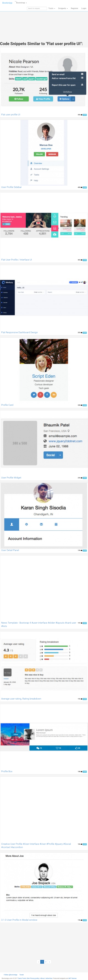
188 (80, 772)
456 (80, 115)
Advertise (49, 978)
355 (80, 333)
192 (80, 699)
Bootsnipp (7, 3)
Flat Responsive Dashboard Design (19, 332)
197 (80, 623)
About (42, 978)
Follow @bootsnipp (11, 975)
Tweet (22, 975)
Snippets (63, 8)
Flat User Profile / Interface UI (17, 260)
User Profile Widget (11, 478)
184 (80, 844)
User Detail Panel (10, 550)
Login (84, 8)
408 (80, 187)
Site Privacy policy (33, 978)
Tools (52, 8)
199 (80, 550)
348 (80, 405)
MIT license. (73, 978)
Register (75, 8)
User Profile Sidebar (11, 187)
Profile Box (7, 771)
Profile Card (7, 405)
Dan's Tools (22, 978)
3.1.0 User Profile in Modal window (19, 920)
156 (80, 920)
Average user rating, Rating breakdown (21, 699)
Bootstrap (21, 2)
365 (80, 260)
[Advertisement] (44, 21)
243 (80, 478)
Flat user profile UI (11, 115)
